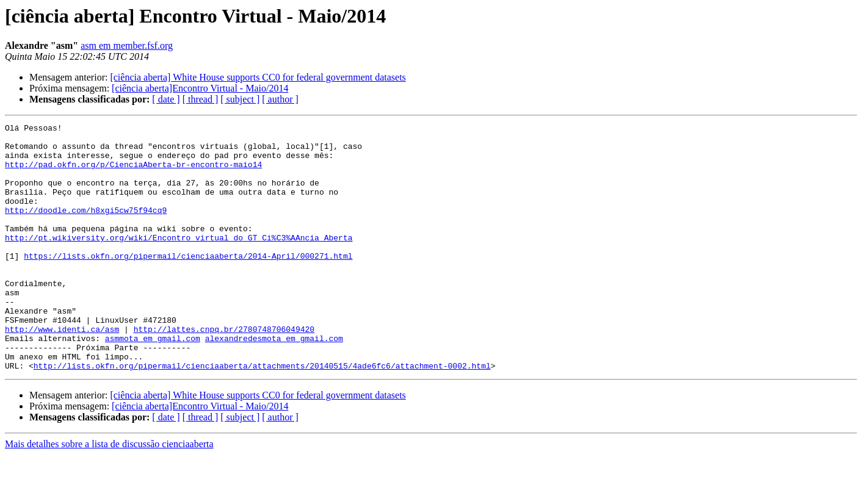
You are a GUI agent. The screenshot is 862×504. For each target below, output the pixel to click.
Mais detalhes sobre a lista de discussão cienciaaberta (109, 493)
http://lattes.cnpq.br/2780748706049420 (224, 371)
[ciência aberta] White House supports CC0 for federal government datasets (258, 77)
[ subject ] (240, 99)
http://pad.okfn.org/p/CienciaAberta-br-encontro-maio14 (133, 173)
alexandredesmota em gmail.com (274, 382)
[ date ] (166, 99)
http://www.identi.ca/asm (62, 371)
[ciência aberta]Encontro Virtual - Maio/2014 (200, 88)
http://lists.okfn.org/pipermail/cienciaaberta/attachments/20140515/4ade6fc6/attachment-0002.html (262, 415)
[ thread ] (201, 99)
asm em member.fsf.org (127, 45)
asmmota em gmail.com (153, 382)
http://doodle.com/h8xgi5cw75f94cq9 (86, 228)
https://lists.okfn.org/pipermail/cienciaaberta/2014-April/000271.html (188, 283)
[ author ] (280, 99)
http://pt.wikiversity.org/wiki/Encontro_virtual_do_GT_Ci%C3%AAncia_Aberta (179, 261)
